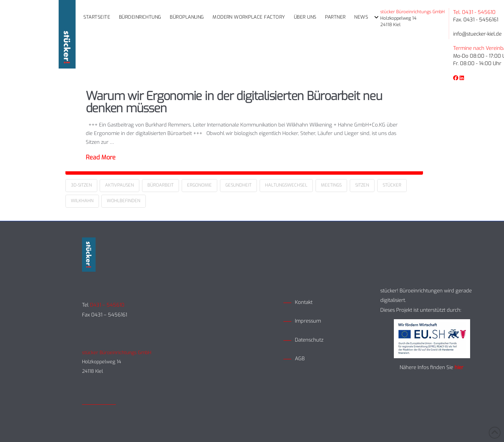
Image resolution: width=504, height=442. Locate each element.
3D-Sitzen (81, 185)
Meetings (331, 185)
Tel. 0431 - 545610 (474, 12)
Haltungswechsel (286, 185)
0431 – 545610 (107, 305)
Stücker (392, 185)
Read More (101, 157)
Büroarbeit (160, 185)
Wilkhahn (82, 201)
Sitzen (362, 185)
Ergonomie (199, 185)
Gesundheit (238, 185)
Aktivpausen (119, 185)
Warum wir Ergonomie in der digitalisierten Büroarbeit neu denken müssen (234, 102)
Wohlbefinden (124, 201)
